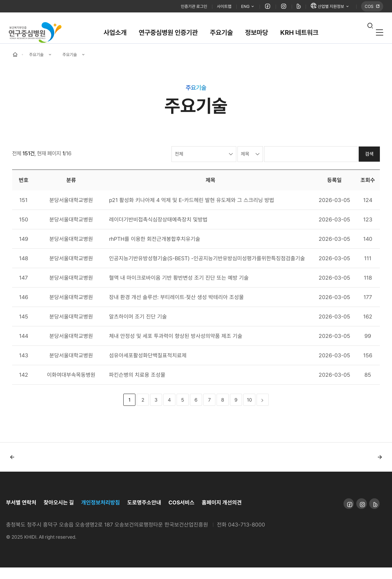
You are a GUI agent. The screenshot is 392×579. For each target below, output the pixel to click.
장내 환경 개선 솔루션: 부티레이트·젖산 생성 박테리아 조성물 (176, 309)
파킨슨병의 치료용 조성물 (137, 386)
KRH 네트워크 (299, 35)
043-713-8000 (247, 536)
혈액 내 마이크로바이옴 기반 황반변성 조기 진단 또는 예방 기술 (179, 289)
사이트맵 (213, 7)
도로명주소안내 (144, 514)
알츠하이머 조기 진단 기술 (138, 328)
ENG (239, 7)
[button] (12, 469)
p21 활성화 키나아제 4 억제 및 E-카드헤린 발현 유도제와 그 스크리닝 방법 (192, 212)
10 (249, 411)
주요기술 (221, 35)
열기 (363, 35)
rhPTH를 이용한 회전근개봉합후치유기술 (155, 250)
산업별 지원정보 (325, 7)
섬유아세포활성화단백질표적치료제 (148, 367)
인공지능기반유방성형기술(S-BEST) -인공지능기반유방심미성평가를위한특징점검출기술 (207, 270)
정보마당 (257, 35)
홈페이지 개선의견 (222, 514)
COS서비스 (181, 514)
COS (369, 7)
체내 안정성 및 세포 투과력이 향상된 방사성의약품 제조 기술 (176, 347)
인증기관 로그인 (180, 7)
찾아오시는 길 (59, 514)
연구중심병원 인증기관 (168, 35)
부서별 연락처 (21, 514)
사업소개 (115, 35)
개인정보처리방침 (101, 514)
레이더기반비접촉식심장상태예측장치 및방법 (158, 231)
